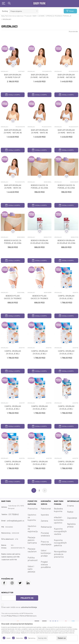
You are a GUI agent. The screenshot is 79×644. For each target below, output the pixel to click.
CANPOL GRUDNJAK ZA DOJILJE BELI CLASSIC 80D (13, 464)
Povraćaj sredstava (45, 534)
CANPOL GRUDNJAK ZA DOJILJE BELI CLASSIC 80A (39, 409)
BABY (35, 16)
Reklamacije (46, 527)
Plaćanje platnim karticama (32, 540)
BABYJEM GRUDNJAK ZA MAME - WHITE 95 (13, 186)
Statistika (19, 638)
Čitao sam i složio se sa (19, 607)
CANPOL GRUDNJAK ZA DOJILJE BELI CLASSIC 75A (66, 298)
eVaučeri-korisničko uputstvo (59, 520)
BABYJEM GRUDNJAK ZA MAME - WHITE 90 (66, 131)
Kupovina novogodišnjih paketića (60, 543)
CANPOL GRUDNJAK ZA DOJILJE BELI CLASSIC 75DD (13, 409)
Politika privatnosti (33, 559)
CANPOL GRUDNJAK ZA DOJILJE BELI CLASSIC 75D (66, 354)
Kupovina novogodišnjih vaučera (60, 531)
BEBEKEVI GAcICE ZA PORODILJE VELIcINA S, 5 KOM (13, 243)
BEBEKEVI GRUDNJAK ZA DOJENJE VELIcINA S (66, 243)
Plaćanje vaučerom (32, 550)
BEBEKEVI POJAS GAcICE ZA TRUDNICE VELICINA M (39, 298)
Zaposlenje (72, 518)
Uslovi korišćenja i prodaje (46, 553)
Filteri (70, 11)
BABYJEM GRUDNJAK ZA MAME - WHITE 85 (39, 131)
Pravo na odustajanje (46, 543)
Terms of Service (26, 616)
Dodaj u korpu (13, 95)
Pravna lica (33, 508)
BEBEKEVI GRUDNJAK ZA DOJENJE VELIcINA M (39, 243)
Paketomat (46, 508)
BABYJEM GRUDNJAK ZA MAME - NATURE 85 (39, 76)
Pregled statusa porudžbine (46, 564)
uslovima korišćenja (29, 607)
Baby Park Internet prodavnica (12, 16)
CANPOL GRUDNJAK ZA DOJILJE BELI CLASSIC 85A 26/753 (66, 464)
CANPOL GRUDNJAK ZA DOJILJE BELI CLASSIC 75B (13, 354)
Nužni (9, 638)
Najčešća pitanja (71, 525)
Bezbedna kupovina (58, 510)
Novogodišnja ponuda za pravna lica (60, 554)
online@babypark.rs (15, 521)
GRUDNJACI (5, 71)
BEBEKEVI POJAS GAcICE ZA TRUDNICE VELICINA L (13, 298)
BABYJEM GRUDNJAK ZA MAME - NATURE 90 (66, 76)
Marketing (32, 638)
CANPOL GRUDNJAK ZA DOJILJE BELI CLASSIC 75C (39, 354)
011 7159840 (14, 514)
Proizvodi (28, 16)
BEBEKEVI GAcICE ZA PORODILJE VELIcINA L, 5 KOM (39, 188)
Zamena (44, 521)
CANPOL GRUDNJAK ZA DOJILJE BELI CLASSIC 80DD (39, 464)
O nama (70, 506)
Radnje (70, 512)
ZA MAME (41, 16)
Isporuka (45, 515)
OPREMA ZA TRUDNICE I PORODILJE (59, 16)
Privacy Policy (12, 616)
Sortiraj (5, 11)
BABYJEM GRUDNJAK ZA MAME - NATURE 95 (13, 131)
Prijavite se (27, 598)
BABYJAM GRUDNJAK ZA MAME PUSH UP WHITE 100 (13, 77)
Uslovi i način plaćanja (31, 569)
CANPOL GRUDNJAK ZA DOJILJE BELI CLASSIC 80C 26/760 (66, 409)
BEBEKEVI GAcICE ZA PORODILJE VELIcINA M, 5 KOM (66, 188)
